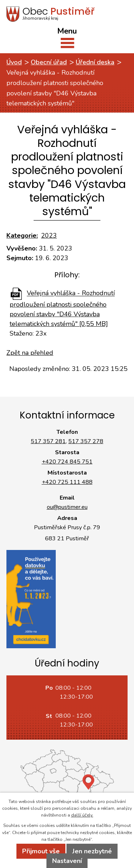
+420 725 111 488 (67, 482)
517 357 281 (48, 441)
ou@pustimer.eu (67, 507)
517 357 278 (86, 441)
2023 (49, 235)
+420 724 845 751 (67, 462)
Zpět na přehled (30, 353)
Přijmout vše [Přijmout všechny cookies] (41, 851)
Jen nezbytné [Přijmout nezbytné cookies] (92, 851)
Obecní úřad (49, 62)
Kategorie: (22, 235)
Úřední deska (95, 62)
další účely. (82, 815)
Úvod (14, 62)
